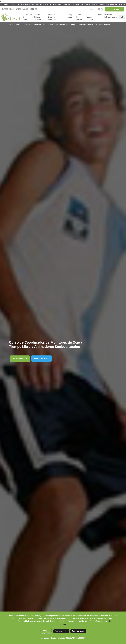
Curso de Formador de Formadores (23, 4)
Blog (100, 15)
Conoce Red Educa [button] (25, 17)
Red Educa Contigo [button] (90, 17)
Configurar (46, 631)
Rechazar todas (61, 631)
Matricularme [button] (42, 359)
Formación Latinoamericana (111, 16)
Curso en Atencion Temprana (71, 4)
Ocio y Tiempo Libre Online (26, 25)
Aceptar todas (78, 631)
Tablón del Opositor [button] (79, 17)
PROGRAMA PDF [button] (20, 359)
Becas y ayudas (69, 16)
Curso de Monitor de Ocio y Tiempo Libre (48, 4)
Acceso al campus (115, 9)
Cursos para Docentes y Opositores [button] (53, 17)
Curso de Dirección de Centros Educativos (111, 4)
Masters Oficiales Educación (37, 17)
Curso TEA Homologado (89, 4)
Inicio (11, 25)
